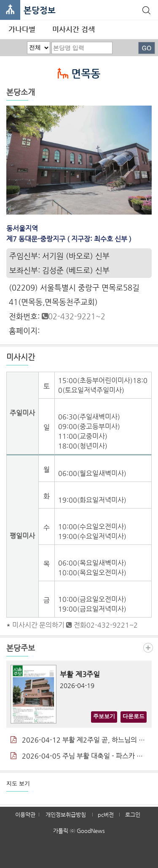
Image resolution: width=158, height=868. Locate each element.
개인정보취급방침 (66, 815)
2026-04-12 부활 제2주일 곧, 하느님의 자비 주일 (79, 740)
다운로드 (134, 716)
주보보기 (104, 716)
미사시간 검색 (74, 29)
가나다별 (22, 29)
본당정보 (40, 10)
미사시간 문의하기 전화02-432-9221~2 (75, 625)
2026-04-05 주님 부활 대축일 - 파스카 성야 (79, 756)
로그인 (133, 815)
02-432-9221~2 (74, 316)
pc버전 (106, 815)
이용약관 (25, 815)
